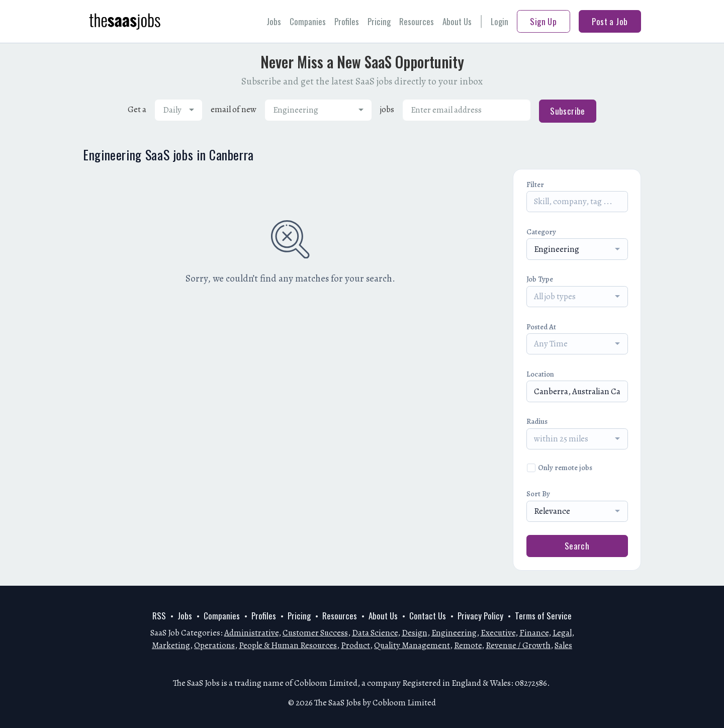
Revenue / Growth (518, 645)
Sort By (538, 494)
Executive (498, 633)
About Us (457, 21)
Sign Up (543, 21)
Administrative (251, 633)
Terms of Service (543, 616)
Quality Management (412, 645)
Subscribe (568, 111)
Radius (537, 421)
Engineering (454, 633)
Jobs (274, 21)
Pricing (379, 21)
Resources (417, 21)
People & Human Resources (288, 645)
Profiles (347, 21)
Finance (534, 633)
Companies (308, 21)
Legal (562, 633)
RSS (159, 616)
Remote (468, 645)
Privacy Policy (480, 616)
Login (500, 21)
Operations (214, 645)
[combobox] (178, 110)
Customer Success (315, 633)
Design (415, 633)
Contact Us (428, 616)
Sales (563, 645)
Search (577, 546)
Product (355, 645)
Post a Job (610, 21)
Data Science (375, 633)
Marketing (171, 645)
